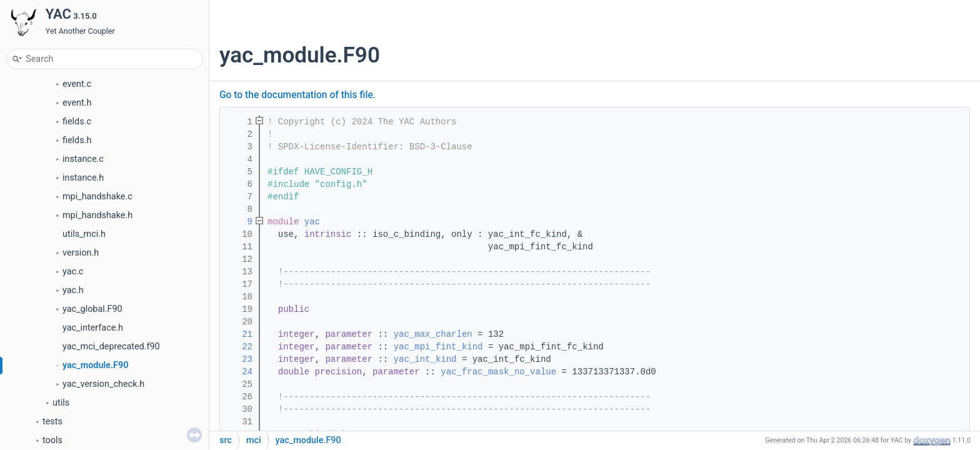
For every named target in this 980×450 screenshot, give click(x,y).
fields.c (77, 122)
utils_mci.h (84, 234)
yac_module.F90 (95, 365)
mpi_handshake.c (97, 197)
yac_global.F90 (92, 309)
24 (239, 372)
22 (239, 347)
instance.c (83, 159)
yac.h (73, 290)
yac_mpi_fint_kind (438, 347)
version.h (81, 253)
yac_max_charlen (433, 334)
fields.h (77, 140)
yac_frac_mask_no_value (498, 372)
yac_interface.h (93, 328)
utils (61, 403)
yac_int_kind (425, 359)
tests (52, 422)
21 (239, 334)
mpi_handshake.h (97, 215)
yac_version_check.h (103, 384)
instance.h (83, 178)
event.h (77, 103)
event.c (77, 84)
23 (239, 359)
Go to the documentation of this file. (297, 95)
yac (312, 222)
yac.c (73, 272)
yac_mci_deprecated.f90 (111, 347)
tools (52, 440)
